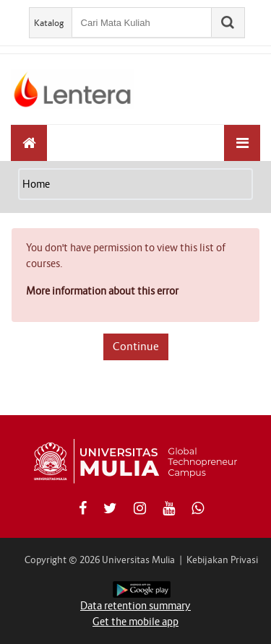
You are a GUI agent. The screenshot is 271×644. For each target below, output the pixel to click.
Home (36, 184)
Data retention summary (135, 606)
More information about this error (102, 291)
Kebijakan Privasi (222, 560)
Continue (136, 346)
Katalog (49, 23)
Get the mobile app (135, 622)
